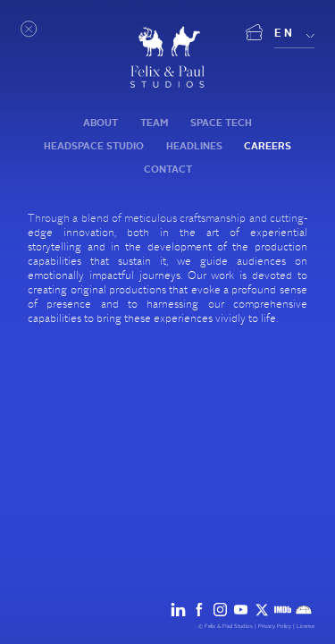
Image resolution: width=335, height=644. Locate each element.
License (306, 626)
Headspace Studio (94, 146)
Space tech (221, 123)
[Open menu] (29, 30)
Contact (168, 169)
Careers (268, 146)
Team (154, 123)
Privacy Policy (275, 626)
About (100, 123)
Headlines (194, 146)
